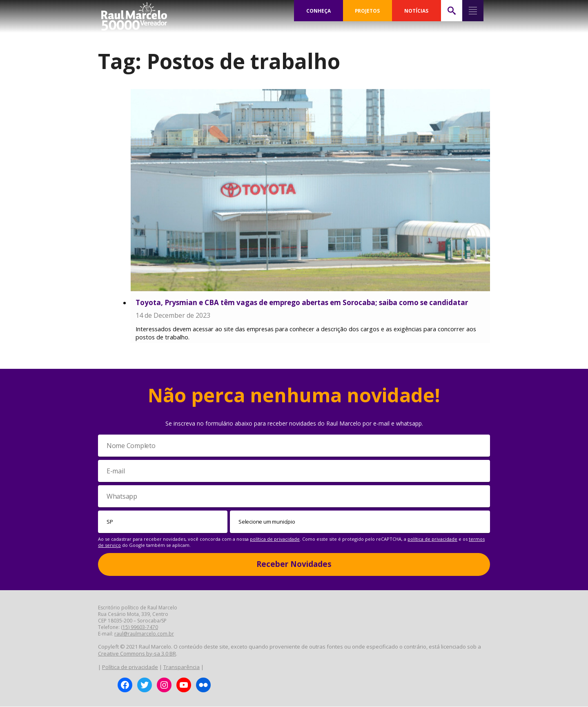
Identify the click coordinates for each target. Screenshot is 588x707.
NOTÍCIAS (416, 11)
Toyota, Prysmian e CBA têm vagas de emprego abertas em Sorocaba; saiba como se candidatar (302, 302)
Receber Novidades (294, 564)
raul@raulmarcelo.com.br (144, 634)
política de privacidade (275, 539)
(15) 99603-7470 (139, 628)
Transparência (182, 668)
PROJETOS (367, 11)
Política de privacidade (130, 668)
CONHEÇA (318, 11)
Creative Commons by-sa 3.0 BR (137, 654)
